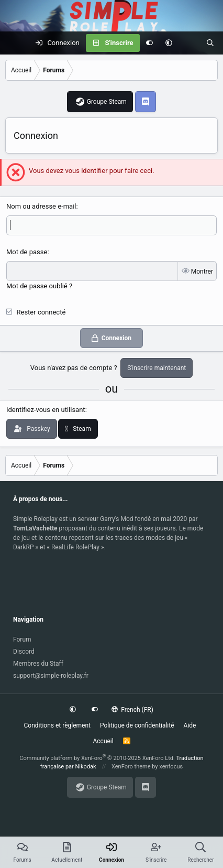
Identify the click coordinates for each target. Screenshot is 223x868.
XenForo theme (131, 767)
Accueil (103, 741)
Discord (24, 652)
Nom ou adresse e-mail (41, 206)
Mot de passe (27, 252)
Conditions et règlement (58, 725)
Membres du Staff (38, 664)
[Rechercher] (210, 43)
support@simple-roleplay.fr (51, 676)
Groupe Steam (107, 102)
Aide (190, 725)
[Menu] (14, 43)
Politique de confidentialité (137, 725)
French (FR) (132, 710)
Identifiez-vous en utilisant (46, 410)
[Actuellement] (189, 43)
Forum (22, 639)
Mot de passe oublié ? (39, 286)
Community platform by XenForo (97, 758)
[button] (169, 43)
